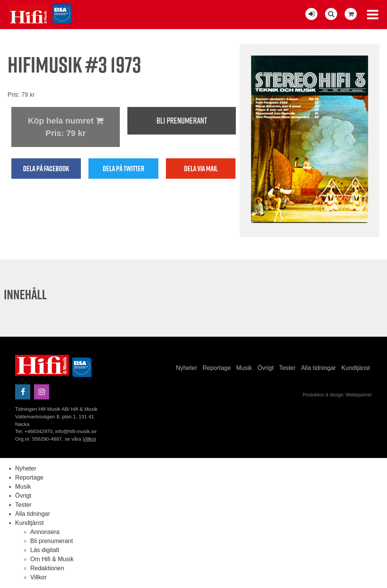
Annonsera (45, 532)
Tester (287, 368)
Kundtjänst (356, 368)
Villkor (90, 439)
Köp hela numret (66, 128)
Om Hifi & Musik (52, 559)
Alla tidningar (318, 368)
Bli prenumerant (182, 121)
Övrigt (265, 368)
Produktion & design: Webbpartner (337, 395)
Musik (244, 368)
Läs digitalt (45, 550)
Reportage (217, 368)
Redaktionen (47, 568)
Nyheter (186, 368)
